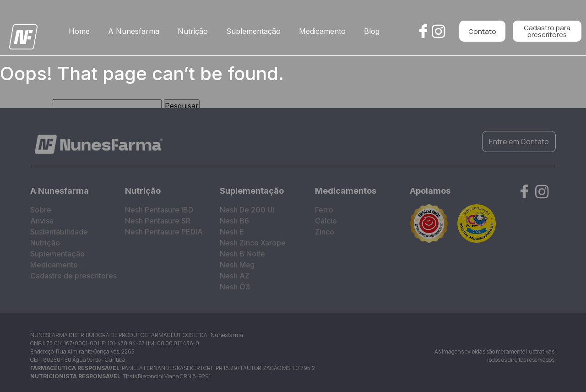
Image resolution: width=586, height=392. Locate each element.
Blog (372, 31)
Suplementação (253, 31)
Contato (482, 31)
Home (79, 31)
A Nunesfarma (134, 31)
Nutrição (193, 31)
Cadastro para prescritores (547, 31)
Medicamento (322, 31)
